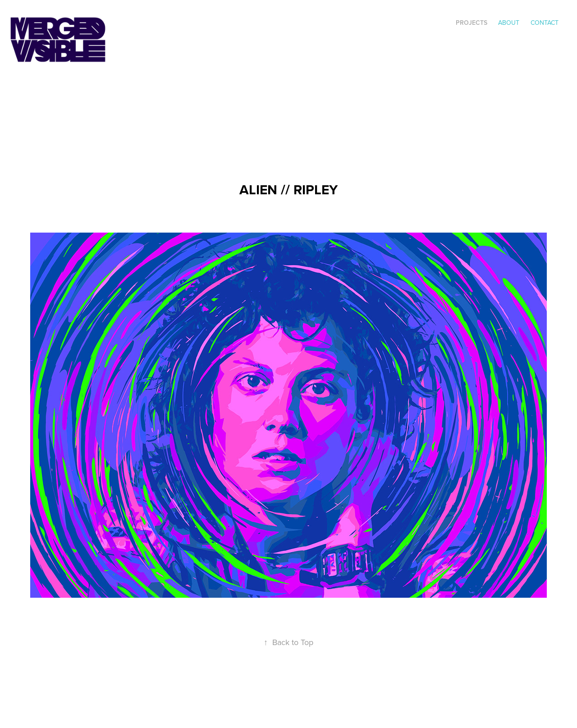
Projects (472, 23)
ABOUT (509, 23)
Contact (545, 23)
